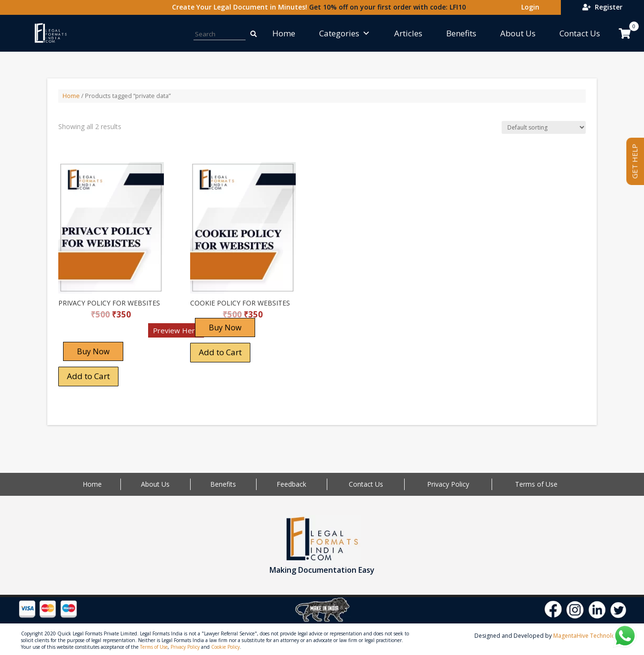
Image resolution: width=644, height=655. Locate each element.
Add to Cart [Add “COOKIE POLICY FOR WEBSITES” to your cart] (220, 352)
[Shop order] (544, 127)
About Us (518, 33)
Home (284, 33)
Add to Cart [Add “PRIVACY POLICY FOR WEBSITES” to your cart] (88, 376)
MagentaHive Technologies (590, 636)
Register (602, 7)
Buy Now (93, 351)
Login (528, 7)
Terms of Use (536, 484)
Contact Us (580, 33)
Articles (408, 33)
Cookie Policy (225, 647)
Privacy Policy (448, 484)
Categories (345, 33)
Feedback (291, 484)
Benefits (461, 33)
